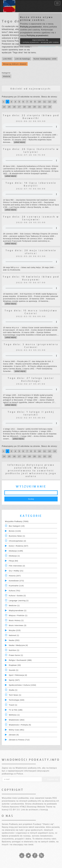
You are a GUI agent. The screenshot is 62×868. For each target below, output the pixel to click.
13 (55, 102)
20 (35, 107)
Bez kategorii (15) (17, 526)
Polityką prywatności (31, 27)
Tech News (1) (15, 695)
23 (50, 107)
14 (4, 107)
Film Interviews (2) (17, 566)
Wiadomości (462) (17, 720)
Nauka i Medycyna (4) (18, 645)
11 (45, 102)
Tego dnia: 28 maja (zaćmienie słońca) (31, 252)
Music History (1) (16, 620)
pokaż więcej (20, 142)
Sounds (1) (14, 670)
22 (45, 107)
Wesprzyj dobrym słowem (15, 64)
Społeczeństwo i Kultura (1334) (23, 685)
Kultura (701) (15, 591)
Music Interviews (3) (18, 625)
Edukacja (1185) (16, 551)
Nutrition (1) (14, 650)
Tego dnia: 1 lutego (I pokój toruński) (31, 413)
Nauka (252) (14, 640)
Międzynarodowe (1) (18, 611)
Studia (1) (13, 690)
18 (24, 107)
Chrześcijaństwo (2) (17, 541)
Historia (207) (15, 576)
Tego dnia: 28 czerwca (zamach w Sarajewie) (31, 218)
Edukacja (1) (14, 556)
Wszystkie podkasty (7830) (17, 521)
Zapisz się (51, 779)
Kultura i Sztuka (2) (17, 596)
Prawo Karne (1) (16, 655)
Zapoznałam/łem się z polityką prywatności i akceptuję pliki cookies (40, 41)
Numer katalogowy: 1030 (45, 59)
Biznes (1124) (15, 531)
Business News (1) (17, 536)
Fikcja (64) (13, 561)
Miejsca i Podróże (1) (18, 615)
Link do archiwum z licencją (34, 810)
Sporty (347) (14, 680)
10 (39, 102)
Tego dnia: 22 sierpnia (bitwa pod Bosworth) (31, 117)
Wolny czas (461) (17, 730)
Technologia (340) (17, 700)
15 (9, 107)
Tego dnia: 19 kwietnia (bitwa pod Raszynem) (31, 278)
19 (29, 107)
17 (19, 107)
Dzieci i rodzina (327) (19, 546)
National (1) (14, 635)
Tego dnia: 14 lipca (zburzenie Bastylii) (31, 184)
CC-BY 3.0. (15, 810)
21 (40, 107)
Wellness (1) (14, 715)
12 (50, 102)
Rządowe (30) (15, 665)
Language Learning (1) (19, 601)
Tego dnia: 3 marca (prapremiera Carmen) (31, 346)
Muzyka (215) (15, 630)
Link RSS (7, 59)
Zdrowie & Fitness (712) (19, 740)
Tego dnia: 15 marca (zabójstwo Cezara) (31, 312)
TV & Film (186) (16, 710)
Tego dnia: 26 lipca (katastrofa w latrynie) (31, 150)
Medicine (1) (14, 606)
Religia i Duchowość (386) (20, 660)
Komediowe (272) (16, 581)
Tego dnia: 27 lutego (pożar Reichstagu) (31, 379)
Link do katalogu (23, 59)
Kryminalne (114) (16, 586)
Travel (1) (13, 705)
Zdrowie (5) (14, 735)
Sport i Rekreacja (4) (18, 675)
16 (14, 107)
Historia (7, 76)
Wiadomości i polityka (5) (20, 725)
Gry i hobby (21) (16, 571)
